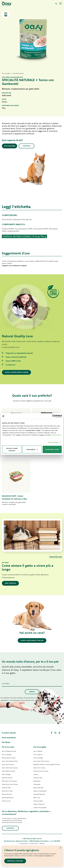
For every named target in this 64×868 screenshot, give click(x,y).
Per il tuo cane (8, 747)
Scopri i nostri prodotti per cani (32, 640)
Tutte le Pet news (56, 557)
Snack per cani (6, 801)
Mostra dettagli (53, 442)
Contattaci (27, 146)
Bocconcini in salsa (39, 768)
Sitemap (42, 843)
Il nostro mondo (9, 733)
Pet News (6, 742)
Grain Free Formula (8, 764)
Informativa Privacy (52, 700)
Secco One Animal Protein (10, 761)
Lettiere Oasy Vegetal (40, 808)
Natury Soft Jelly (7, 794)
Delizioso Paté (6, 788)
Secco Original (38, 751)
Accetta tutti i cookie (52, 449)
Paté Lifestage (6, 774)
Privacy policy (24, 843)
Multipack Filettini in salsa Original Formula (47, 764)
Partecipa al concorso (15, 861)
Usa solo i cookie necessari (12, 449)
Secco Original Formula (9, 751)
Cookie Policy (56, 435)
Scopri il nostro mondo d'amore (16, 372)
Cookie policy (34, 843)
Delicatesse (37, 781)
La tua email (6, 684)
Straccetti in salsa (7, 791)
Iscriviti (32, 692)
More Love (37, 798)
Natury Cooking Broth (40, 791)
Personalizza (32, 449)
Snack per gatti (38, 801)
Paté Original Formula (9, 771)
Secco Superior (38, 755)
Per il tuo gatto (40, 747)
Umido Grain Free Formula (10, 784)
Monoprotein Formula (9, 758)
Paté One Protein (7, 778)
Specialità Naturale (8, 798)
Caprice (36, 774)
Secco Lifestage (7, 755)
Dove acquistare (10, 146)
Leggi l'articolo (10, 583)
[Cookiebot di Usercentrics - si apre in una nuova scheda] (54, 416)
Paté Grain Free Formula (9, 781)
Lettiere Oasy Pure (39, 804)
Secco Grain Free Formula (10, 768)
